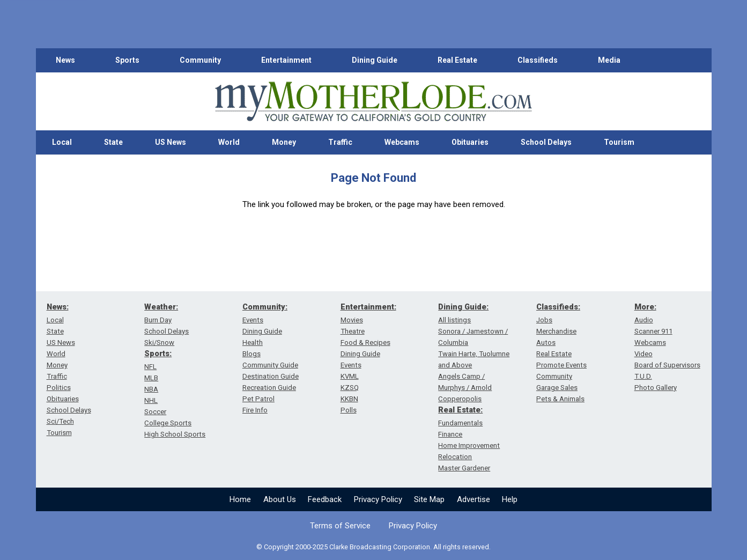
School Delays (546, 142)
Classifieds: (558, 307)
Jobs (544, 320)
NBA (151, 389)
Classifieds (538, 60)
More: (645, 307)
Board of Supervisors (667, 365)
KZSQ (350, 388)
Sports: (158, 353)
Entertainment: (368, 307)
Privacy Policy (378, 499)
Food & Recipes (365, 342)
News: (58, 307)
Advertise (474, 499)
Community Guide (270, 365)
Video (644, 354)
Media (609, 60)
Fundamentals (460, 423)
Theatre (353, 331)
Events (253, 320)
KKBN (349, 399)
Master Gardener (464, 468)
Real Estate (457, 60)
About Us (280, 499)
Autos (546, 342)
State (113, 142)
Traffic (340, 142)
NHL (151, 400)
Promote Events (561, 365)
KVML (350, 376)
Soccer (155, 412)
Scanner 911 (653, 331)
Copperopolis (460, 399)
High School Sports (175, 434)
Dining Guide (375, 60)
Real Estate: (460, 410)
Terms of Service (340, 526)
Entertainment (286, 60)
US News (171, 142)
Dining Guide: (463, 307)
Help (510, 499)
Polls (349, 410)
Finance (450, 434)
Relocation (455, 457)
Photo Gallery (656, 388)
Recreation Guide (269, 388)
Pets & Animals (560, 399)
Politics (59, 388)
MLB (151, 378)
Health (253, 342)
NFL (150, 367)
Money (284, 142)
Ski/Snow (159, 342)
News (65, 60)
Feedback (325, 499)
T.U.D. (643, 376)
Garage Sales (557, 388)
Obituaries (470, 142)
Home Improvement (469, 445)
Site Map (429, 499)
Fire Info (255, 410)
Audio (644, 320)
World (229, 142)
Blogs (252, 354)
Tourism (619, 142)
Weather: (161, 307)
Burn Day (158, 320)
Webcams (402, 142)
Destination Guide (271, 376)
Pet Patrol (258, 399)
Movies (352, 320)
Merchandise (556, 331)
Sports (127, 60)
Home (240, 499)
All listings (454, 320)
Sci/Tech (60, 421)
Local (62, 142)
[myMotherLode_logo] (373, 102)
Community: (265, 307)
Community (200, 60)
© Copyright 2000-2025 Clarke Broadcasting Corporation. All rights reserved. (373, 547)
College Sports (168, 423)
